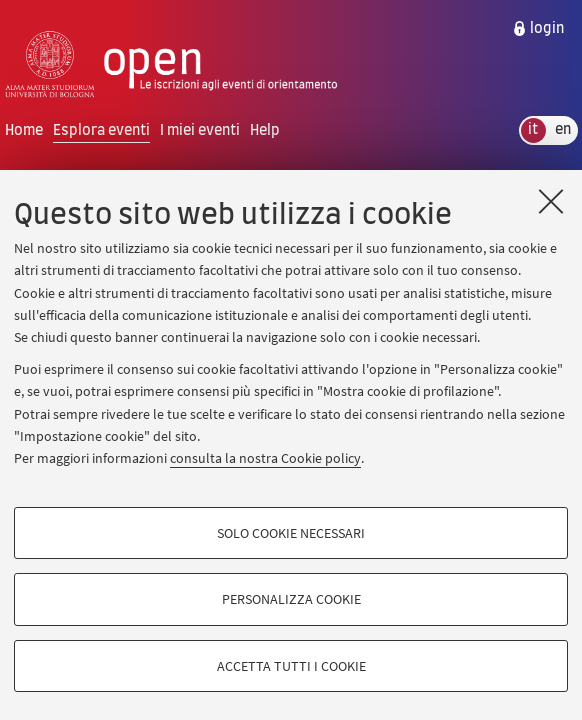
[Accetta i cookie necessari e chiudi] (551, 201)
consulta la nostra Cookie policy (265, 458)
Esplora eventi (101, 130)
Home (24, 130)
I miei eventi (200, 130)
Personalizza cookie (291, 599)
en (563, 130)
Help (265, 130)
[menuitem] (538, 28)
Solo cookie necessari (291, 533)
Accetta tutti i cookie (291, 666)
